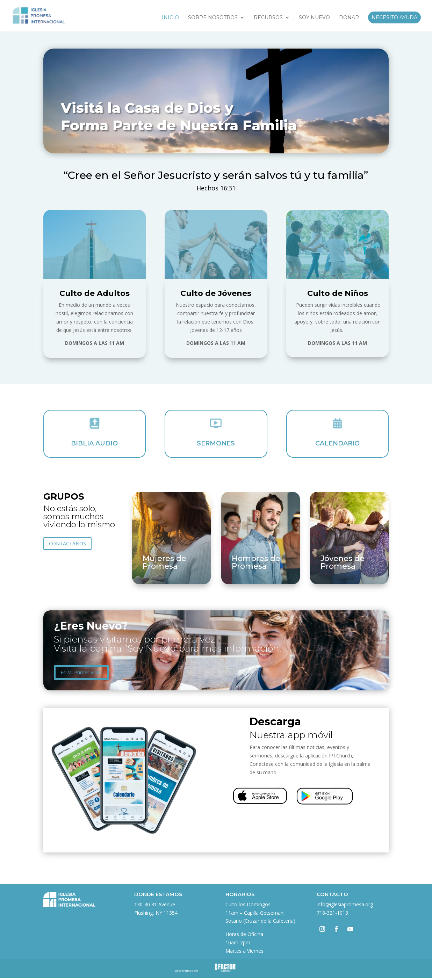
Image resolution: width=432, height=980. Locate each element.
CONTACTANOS (67, 543)
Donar (349, 18)
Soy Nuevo (314, 18)
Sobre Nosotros (213, 18)
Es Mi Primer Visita (81, 672)
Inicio (170, 18)
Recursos (268, 18)
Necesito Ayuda (394, 17)
